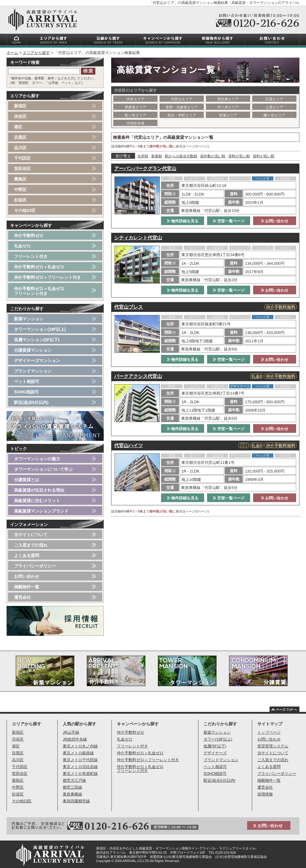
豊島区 (20, 179)
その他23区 (25, 210)
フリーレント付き (31, 256)
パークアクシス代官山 (138, 376)
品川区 (20, 148)
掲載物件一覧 (27, 587)
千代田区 (22, 158)
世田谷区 (22, 169)
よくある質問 (27, 555)
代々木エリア (228, 107)
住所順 (143, 156)
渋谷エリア (135, 99)
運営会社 (22, 597)
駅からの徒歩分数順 (181, 156)
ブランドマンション (33, 371)
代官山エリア (182, 99)
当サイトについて (31, 535)
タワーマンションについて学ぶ (43, 469)
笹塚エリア (228, 115)
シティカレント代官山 (138, 238)
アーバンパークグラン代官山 (145, 168)
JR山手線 (71, 732)
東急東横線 (72, 794)
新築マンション (29, 319)
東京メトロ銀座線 (78, 753)
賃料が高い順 (264, 156)
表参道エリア (135, 107)
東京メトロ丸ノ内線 (80, 746)
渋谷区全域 (135, 123)
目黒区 (20, 137)
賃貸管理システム (273, 746)
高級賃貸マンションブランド (41, 511)
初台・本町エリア (182, 115)
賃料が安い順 (239, 156)
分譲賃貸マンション (33, 350)
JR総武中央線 (75, 739)
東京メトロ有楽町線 (80, 774)
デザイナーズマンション (37, 361)
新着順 (157, 156)
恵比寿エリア (228, 99)
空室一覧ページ (229, 221)
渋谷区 (20, 116)
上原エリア (274, 107)
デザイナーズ (215, 753)
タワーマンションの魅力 (37, 459)
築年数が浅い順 (213, 156)
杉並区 (20, 200)
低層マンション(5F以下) (37, 340)
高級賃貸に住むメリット (37, 501)
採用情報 (265, 794)
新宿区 (20, 106)
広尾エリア (274, 99)
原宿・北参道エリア (182, 107)
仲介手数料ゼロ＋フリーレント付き (48, 277)
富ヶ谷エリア (135, 115)
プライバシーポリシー (35, 566)
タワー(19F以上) (218, 739)
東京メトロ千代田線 (80, 760)
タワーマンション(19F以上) (40, 329)
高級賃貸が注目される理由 (39, 490)
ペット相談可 (27, 381)
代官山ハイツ (128, 445)
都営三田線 (72, 787)
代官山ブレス (128, 307)
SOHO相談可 (26, 392)
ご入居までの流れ (31, 545)
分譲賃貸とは (27, 480)
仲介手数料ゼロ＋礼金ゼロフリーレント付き (39, 291)
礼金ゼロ (22, 246)
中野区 (20, 190)
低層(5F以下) (215, 746)
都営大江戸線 (74, 780)
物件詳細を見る (183, 221)
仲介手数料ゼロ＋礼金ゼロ (39, 267)
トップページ (269, 732)
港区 (18, 127)
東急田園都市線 (76, 801)
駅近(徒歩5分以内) (31, 402)
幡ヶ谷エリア (274, 115)
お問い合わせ (275, 221)
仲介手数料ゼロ (29, 236)
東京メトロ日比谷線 (80, 767)
